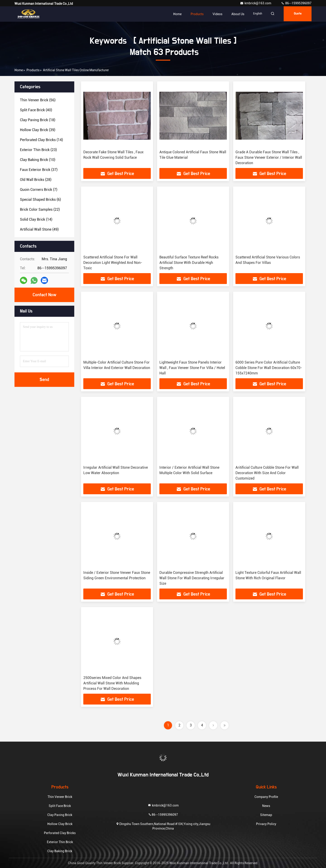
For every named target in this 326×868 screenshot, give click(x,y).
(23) (38, 150)
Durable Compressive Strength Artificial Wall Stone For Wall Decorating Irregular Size (192, 578)
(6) (40, 200)
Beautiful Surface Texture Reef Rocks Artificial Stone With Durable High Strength (189, 263)
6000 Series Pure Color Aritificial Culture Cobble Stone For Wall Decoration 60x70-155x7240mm (269, 368)
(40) (36, 110)
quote (297, 14)
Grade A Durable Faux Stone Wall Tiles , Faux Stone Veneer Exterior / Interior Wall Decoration (269, 157)
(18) (38, 120)
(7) (39, 190)
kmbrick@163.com (256, 3)
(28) (36, 180)
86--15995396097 (296, 3)
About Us (235, 14)
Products (194, 14)
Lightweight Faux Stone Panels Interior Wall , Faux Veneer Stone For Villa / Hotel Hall (192, 368)
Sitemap (266, 815)
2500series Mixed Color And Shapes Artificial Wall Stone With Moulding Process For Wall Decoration (112, 683)
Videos (215, 14)
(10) (38, 160)
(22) (40, 209)
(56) (38, 100)
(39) (38, 130)
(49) (39, 229)
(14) (41, 140)
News (266, 806)
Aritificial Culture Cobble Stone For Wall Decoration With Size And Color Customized (267, 473)
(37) (39, 170)
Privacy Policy (266, 824)
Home (174, 14)
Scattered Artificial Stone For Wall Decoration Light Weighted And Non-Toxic (113, 263)
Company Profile (266, 797)
